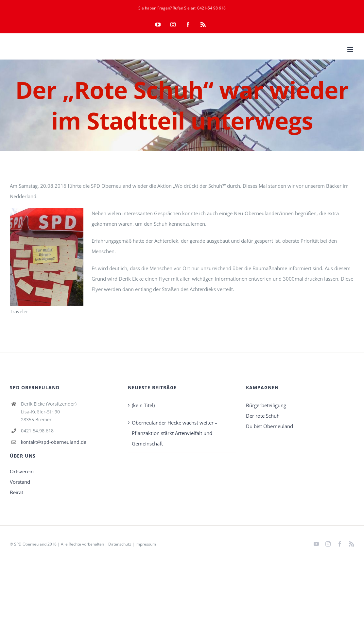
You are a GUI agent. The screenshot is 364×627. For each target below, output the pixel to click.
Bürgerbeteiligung (266, 405)
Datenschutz (120, 544)
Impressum (146, 544)
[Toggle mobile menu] (351, 49)
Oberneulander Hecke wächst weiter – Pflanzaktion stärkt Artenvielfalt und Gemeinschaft (175, 433)
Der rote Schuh (263, 416)
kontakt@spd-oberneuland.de (54, 442)
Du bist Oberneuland (269, 426)
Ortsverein (22, 471)
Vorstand (20, 482)
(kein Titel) (143, 405)
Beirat (17, 492)
